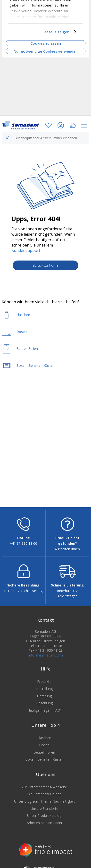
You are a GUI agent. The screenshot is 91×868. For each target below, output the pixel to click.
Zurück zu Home (45, 265)
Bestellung (44, 689)
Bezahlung (44, 703)
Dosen (44, 745)
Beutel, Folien (44, 752)
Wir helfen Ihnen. (67, 549)
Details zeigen (57, 32)
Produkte (44, 681)
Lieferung (44, 696)
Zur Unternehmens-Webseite (44, 787)
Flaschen (44, 738)
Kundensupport (26, 250)
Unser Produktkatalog (44, 815)
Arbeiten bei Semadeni (44, 823)
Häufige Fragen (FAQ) (44, 710)
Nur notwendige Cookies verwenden (46, 51)
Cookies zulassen (46, 43)
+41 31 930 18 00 (23, 543)
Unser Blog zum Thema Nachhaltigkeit (44, 801)
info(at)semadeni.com (46, 655)
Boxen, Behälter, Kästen (44, 759)
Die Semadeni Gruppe (44, 794)
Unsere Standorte (44, 808)
